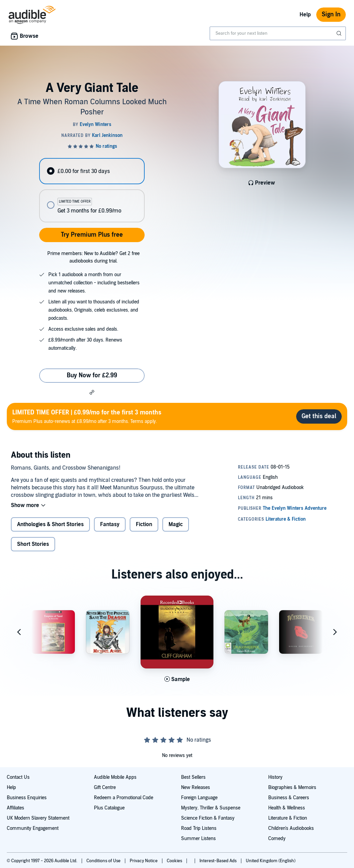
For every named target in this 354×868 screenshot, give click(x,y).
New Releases (196, 787)
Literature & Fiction (288, 818)
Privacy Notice (144, 861)
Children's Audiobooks (291, 828)
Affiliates (15, 808)
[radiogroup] (92, 190)
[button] (92, 392)
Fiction (144, 524)
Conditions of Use (104, 861)
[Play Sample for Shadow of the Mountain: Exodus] (177, 679)
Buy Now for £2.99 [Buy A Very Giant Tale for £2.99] (92, 375)
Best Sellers (193, 777)
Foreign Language (199, 798)
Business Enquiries (27, 798)
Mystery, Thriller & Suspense (211, 808)
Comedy (277, 839)
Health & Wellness (287, 808)
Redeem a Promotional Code (124, 798)
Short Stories (33, 544)
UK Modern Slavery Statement (38, 818)
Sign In (331, 14)
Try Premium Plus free (92, 235)
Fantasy (110, 524)
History (275, 777)
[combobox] (278, 33)
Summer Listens (198, 839)
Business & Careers (289, 798)
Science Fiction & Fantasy (208, 818)
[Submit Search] (340, 33)
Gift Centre (105, 787)
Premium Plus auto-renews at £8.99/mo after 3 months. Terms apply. (87, 416)
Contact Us (18, 777)
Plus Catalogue (109, 808)
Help (305, 15)
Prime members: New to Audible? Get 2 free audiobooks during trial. (93, 257)
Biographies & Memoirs (292, 787)
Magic (176, 524)
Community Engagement (33, 828)
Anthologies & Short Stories (50, 524)
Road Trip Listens (199, 828)
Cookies (175, 861)
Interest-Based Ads (219, 861)
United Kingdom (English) (271, 861)
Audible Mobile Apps (115, 777)
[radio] (92, 171)
